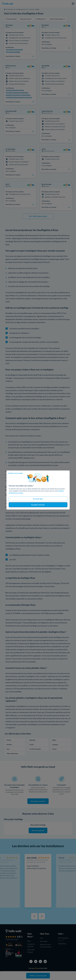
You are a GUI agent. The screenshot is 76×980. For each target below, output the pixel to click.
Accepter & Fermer (38, 505)
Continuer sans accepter (15, 473)
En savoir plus (38, 499)
